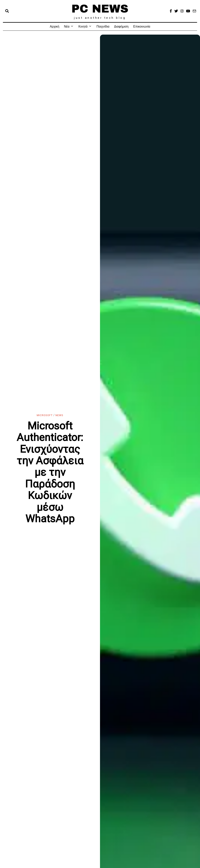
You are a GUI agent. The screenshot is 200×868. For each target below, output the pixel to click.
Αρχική (55, 26)
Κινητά (83, 26)
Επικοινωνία (142, 26)
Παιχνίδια (103, 26)
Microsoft (44, 415)
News (60, 415)
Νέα (67, 26)
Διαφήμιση (121, 26)
